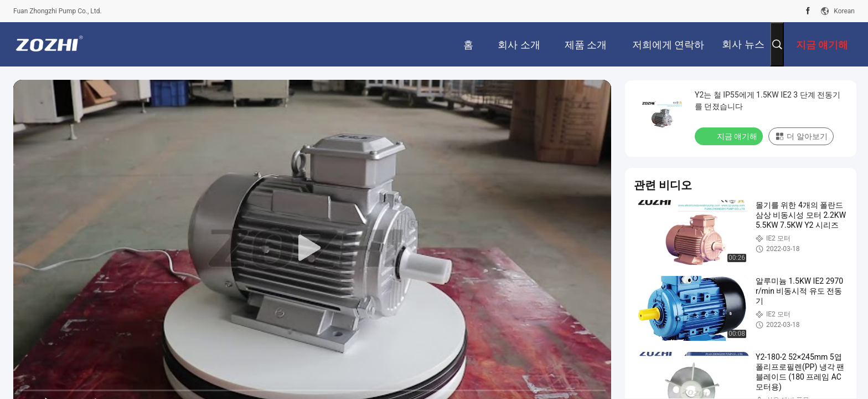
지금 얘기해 (730, 136)
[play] (312, 248)
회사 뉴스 (743, 44)
